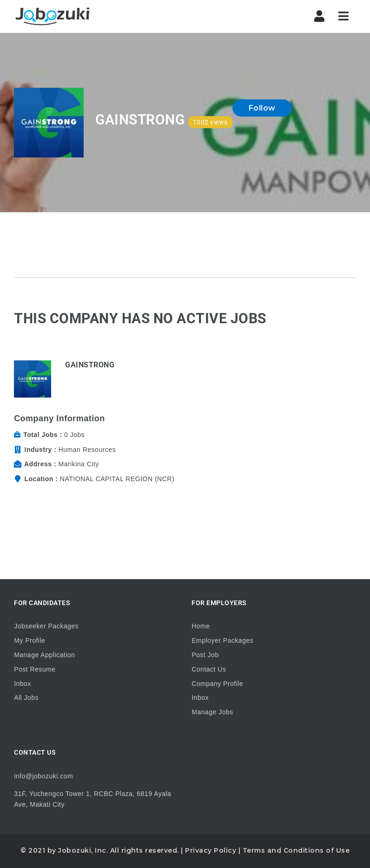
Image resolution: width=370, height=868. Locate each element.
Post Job (205, 655)
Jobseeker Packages (46, 626)
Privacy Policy (211, 850)
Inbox (23, 684)
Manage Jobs (212, 712)
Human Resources (87, 450)
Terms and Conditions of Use (296, 850)
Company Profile (217, 684)
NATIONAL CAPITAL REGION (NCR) (117, 479)
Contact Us (209, 669)
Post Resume (35, 669)
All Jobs (26, 698)
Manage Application (44, 655)
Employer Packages (222, 640)
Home (201, 626)
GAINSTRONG (90, 365)
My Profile (30, 640)
